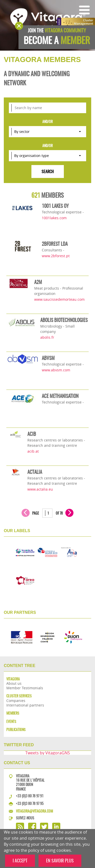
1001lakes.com (54, 218)
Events (11, 722)
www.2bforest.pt (56, 256)
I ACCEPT (20, 861)
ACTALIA (35, 472)
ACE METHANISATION (60, 396)
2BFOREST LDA (55, 244)
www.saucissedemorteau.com (59, 299)
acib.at (33, 451)
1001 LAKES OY (55, 206)
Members (13, 713)
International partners (25, 705)
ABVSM (48, 358)
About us (14, 683)
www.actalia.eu (40, 489)
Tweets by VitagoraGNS (48, 753)
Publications (16, 730)
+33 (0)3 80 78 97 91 (30, 796)
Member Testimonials (25, 688)
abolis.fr (47, 337)
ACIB (32, 434)
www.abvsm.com (56, 370)
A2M (38, 282)
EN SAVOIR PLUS (60, 861)
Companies (16, 701)
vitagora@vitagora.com (34, 811)
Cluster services (19, 696)
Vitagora (13, 679)
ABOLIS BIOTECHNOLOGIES (64, 320)
